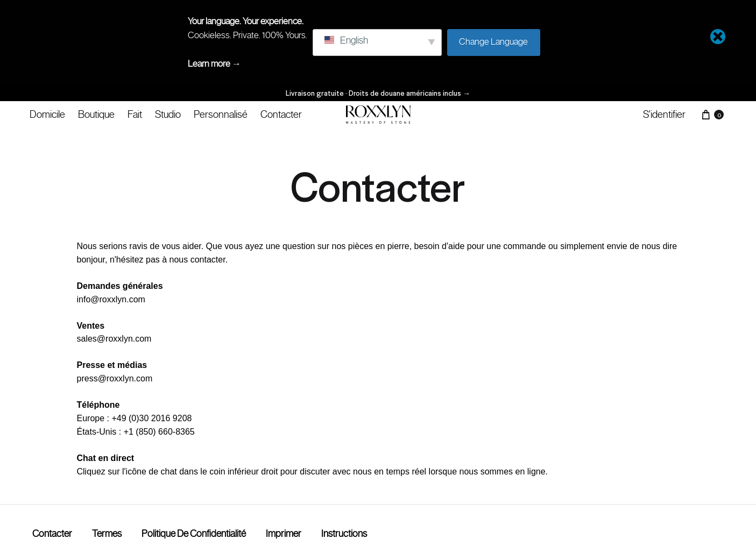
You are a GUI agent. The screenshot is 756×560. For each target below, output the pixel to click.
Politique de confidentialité (194, 534)
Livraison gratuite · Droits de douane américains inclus (378, 93)
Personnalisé (221, 114)
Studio (168, 114)
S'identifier (664, 114)
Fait (135, 114)
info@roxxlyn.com (111, 299)
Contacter (281, 114)
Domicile (47, 114)
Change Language (493, 41)
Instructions (344, 534)
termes (107, 534)
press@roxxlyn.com (115, 378)
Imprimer (284, 534)
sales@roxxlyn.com (114, 339)
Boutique (96, 114)
